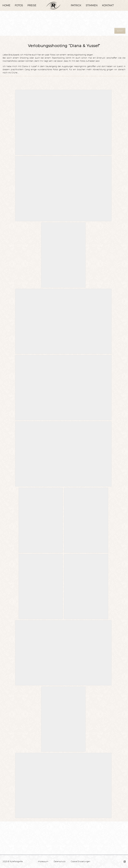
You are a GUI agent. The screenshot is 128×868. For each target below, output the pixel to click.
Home (6, 5)
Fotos (19, 5)
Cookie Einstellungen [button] (80, 862)
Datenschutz (60, 862)
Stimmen (92, 5)
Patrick (76, 5)
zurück (120, 31)
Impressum (43, 862)
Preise (32, 5)
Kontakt (108, 5)
